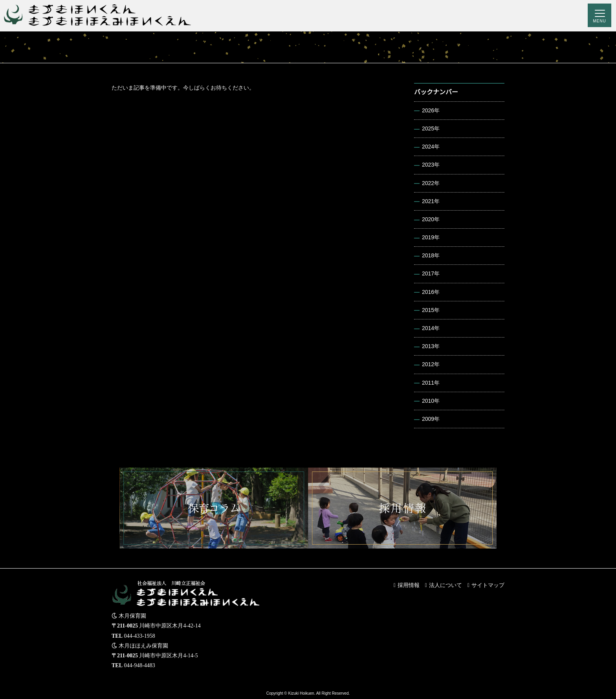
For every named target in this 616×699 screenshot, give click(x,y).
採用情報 (409, 585)
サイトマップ (488, 585)
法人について (445, 585)
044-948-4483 (140, 665)
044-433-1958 (140, 636)
